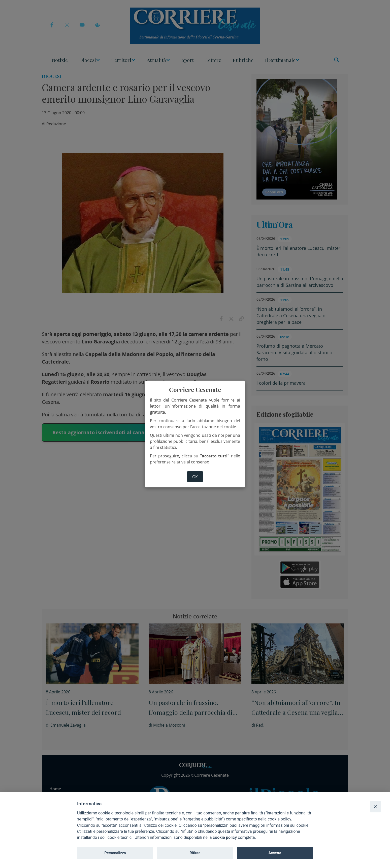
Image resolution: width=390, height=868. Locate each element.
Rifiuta (195, 853)
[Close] (375, 807)
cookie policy (225, 837)
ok (195, 477)
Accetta (275, 853)
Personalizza (115, 853)
